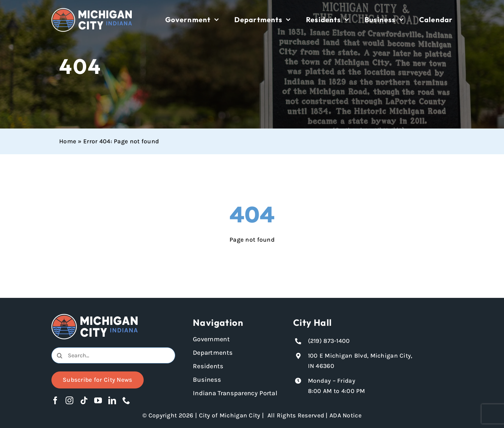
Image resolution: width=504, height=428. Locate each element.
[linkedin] (112, 400)
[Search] (59, 355)
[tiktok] (84, 400)
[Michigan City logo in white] (92, 11)
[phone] (126, 400)
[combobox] (113, 355)
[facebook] (55, 400)
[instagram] (69, 400)
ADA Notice (346, 415)
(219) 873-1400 (329, 341)
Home (68, 141)
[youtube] (98, 400)
